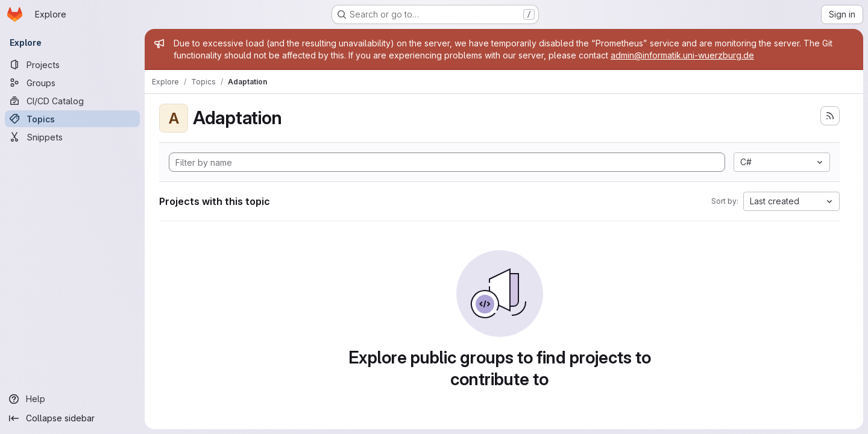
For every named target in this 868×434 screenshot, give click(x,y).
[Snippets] (72, 137)
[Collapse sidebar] (72, 418)
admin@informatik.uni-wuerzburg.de (682, 55)
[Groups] (72, 83)
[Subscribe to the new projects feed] (830, 116)
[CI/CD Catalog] (72, 101)
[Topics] (72, 119)
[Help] (72, 399)
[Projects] (72, 64)
